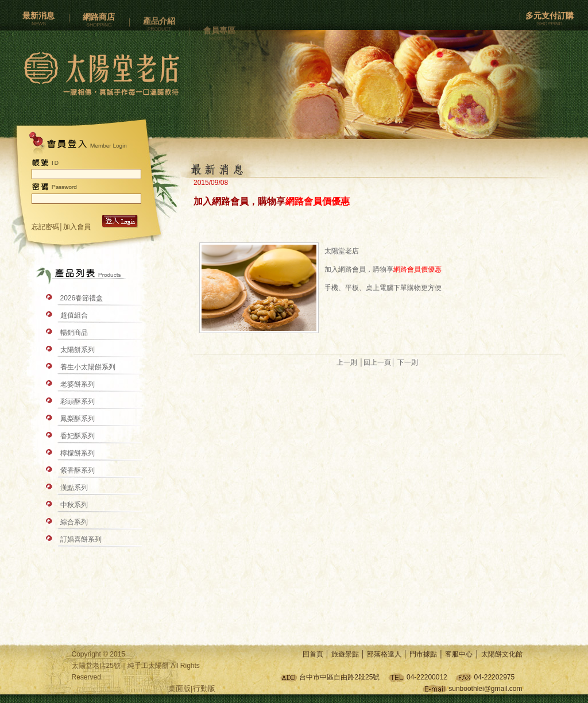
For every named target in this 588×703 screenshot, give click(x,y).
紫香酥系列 (78, 470)
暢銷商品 (74, 333)
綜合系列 (74, 522)
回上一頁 (377, 362)
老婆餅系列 (78, 384)
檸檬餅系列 (78, 453)
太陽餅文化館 (502, 654)
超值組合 (74, 315)
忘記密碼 (45, 227)
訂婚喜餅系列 (81, 539)
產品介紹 (159, 31)
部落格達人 (384, 654)
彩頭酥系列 (78, 401)
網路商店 (99, 23)
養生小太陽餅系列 (88, 367)
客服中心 (459, 654)
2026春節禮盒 (82, 298)
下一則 (408, 362)
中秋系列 (74, 505)
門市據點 (423, 654)
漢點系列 (74, 488)
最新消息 (38, 20)
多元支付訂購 (550, 20)
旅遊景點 (345, 654)
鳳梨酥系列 (78, 419)
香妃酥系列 (78, 436)
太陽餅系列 (78, 350)
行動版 (204, 688)
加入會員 (78, 227)
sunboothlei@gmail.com (485, 689)
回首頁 (313, 654)
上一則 (347, 362)
